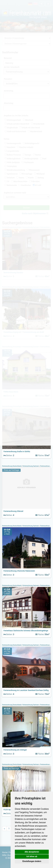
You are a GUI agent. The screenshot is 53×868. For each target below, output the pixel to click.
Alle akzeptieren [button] (32, 852)
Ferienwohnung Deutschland (12, 466)
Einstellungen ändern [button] (32, 861)
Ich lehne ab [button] (32, 856)
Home (5, 852)
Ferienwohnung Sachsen (31, 466)
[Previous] (4, 829)
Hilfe (4, 855)
